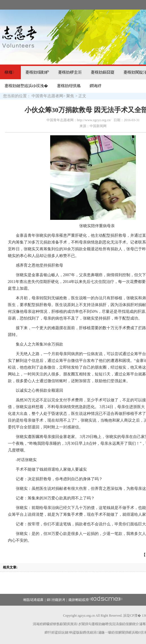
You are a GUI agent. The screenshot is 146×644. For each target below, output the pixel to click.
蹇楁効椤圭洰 (70, 72)
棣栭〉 (10, 72)
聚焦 (70, 96)
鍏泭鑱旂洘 (56, 600)
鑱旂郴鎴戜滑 (79, 600)
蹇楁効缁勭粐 (37, 72)
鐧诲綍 (96, 86)
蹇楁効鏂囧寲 (103, 72)
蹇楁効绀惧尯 (69, 86)
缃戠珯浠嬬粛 (33, 600)
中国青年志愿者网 (47, 96)
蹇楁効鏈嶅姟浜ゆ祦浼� (26, 86)
